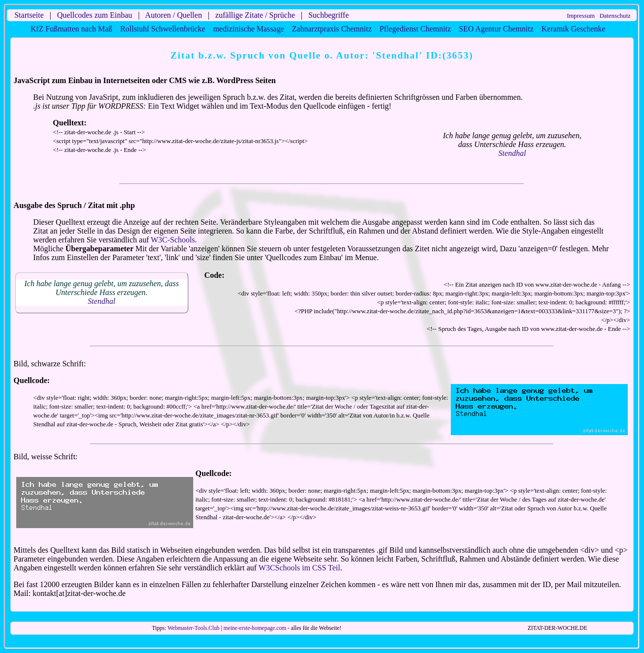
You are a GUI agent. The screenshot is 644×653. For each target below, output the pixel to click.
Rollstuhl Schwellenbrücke (163, 29)
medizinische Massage (248, 29)
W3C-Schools (173, 240)
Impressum (581, 16)
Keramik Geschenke (573, 29)
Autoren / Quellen (174, 15)
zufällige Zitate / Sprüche (255, 15)
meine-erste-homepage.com (255, 628)
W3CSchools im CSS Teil (299, 568)
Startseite (29, 15)
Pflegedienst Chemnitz (415, 29)
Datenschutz (615, 16)
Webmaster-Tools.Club (194, 628)
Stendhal (512, 153)
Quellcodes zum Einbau (95, 15)
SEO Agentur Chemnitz (496, 29)
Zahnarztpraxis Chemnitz (332, 29)
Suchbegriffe (328, 15)
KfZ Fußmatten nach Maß (72, 29)
